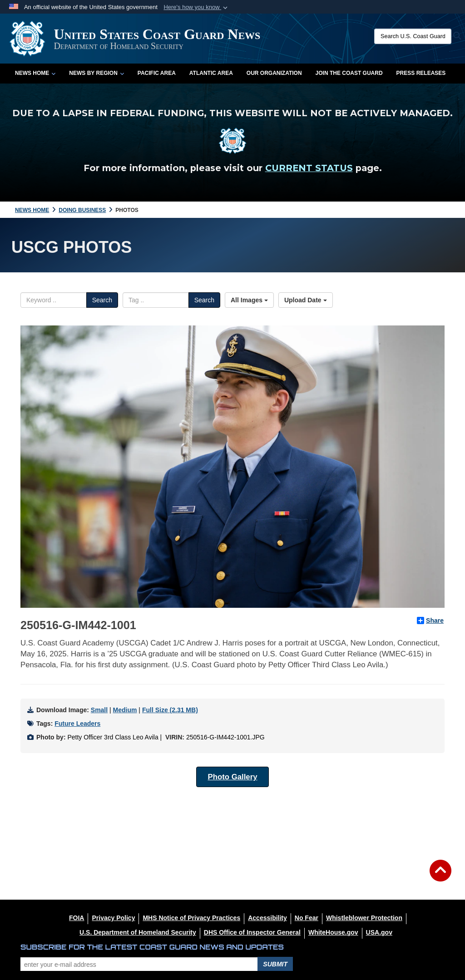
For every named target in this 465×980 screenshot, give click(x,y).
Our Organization (274, 73)
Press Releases (421, 73)
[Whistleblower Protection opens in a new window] (364, 918)
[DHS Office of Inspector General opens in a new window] (252, 932)
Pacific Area (157, 73)
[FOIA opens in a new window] (77, 918)
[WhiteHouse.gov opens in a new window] (333, 932)
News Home (35, 73)
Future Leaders (77, 724)
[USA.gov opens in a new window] (379, 932)
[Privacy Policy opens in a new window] (113, 918)
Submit (275, 964)
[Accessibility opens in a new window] (267, 918)
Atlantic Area (211, 73)
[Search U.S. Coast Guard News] (413, 36)
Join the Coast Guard (349, 73)
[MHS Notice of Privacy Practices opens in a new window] (191, 918)
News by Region (96, 73)
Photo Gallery (232, 777)
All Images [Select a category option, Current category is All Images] (249, 300)
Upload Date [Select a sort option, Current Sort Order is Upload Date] (306, 300)
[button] (196, 7)
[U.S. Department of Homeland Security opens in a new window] (138, 932)
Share (430, 621)
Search (102, 300)
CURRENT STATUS (309, 168)
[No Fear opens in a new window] (307, 918)
